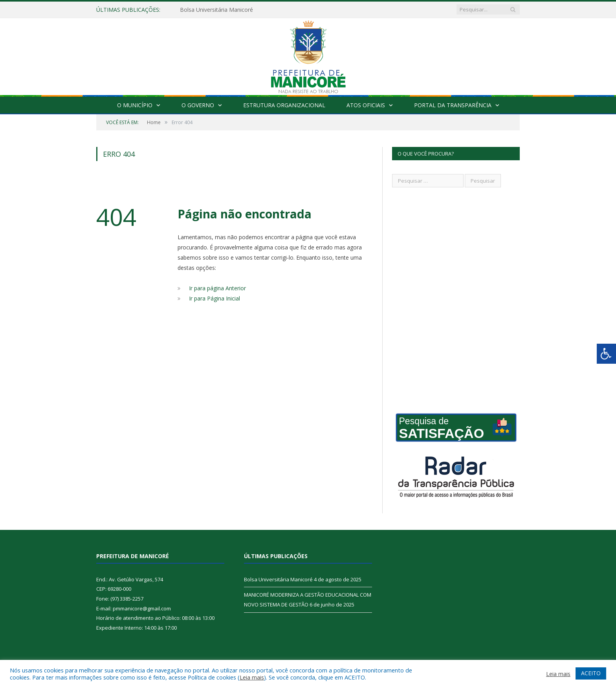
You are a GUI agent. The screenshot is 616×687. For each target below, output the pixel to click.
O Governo (198, 105)
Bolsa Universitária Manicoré (216, 10)
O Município (135, 105)
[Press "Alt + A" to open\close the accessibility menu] (606, 354)
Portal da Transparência (453, 105)
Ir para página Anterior (217, 288)
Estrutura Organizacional (284, 105)
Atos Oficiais (366, 105)
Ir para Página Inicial (214, 298)
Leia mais (252, 677)
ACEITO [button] (591, 673)
